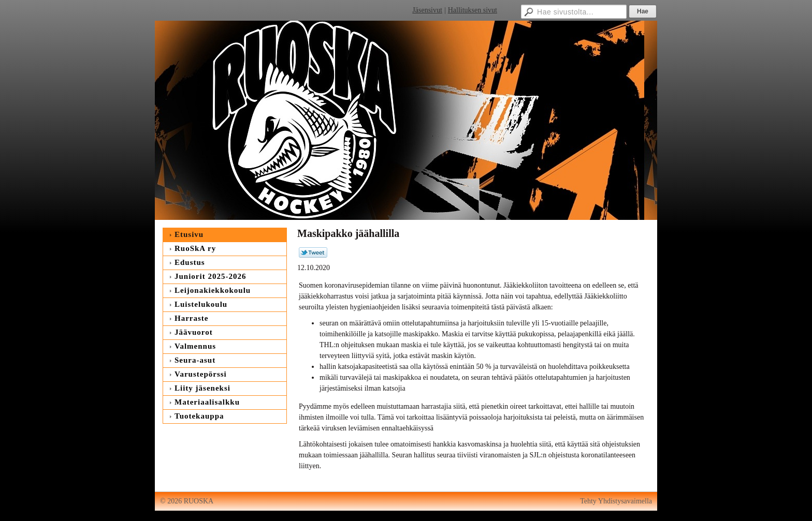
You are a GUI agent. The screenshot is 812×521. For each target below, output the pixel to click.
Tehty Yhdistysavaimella (616, 501)
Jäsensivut (427, 10)
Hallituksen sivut (473, 10)
